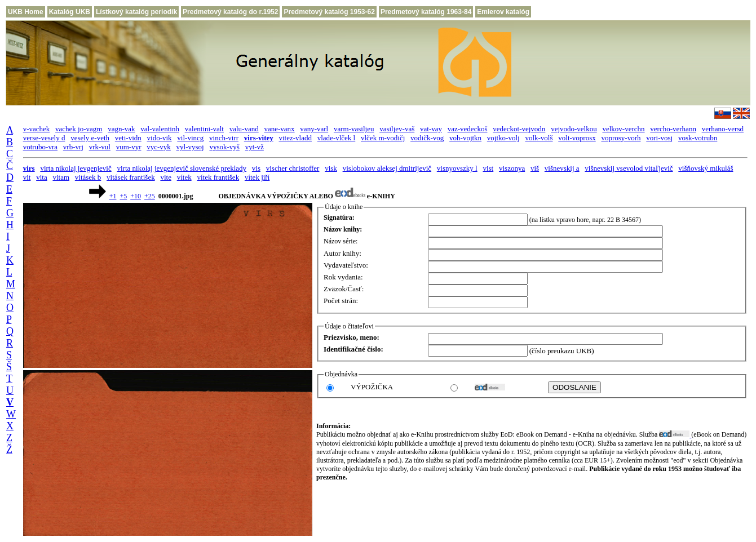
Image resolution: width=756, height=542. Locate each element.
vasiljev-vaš (397, 129)
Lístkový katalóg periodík (136, 12)
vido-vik (160, 138)
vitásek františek (131, 177)
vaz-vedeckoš (468, 129)
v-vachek (37, 129)
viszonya (512, 168)
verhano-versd (723, 129)
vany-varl (314, 129)
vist (488, 168)
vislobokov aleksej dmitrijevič (387, 168)
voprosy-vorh (621, 138)
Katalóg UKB (70, 12)
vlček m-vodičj (383, 138)
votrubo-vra (40, 147)
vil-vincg (190, 138)
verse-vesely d (44, 138)
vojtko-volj (503, 138)
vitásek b (88, 177)
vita (42, 177)
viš (535, 168)
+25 (150, 196)
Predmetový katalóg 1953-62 (329, 12)
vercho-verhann (673, 129)
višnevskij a (562, 168)
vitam (61, 177)
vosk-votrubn (698, 138)
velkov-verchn (623, 129)
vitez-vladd (295, 138)
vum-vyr (129, 147)
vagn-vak (121, 129)
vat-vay (431, 129)
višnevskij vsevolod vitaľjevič (629, 168)
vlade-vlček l (337, 138)
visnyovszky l (457, 168)
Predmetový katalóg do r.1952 (230, 12)
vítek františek (218, 177)
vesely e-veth (90, 138)
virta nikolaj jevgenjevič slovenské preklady (182, 168)
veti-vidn (128, 138)
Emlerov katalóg (503, 12)
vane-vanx (279, 129)
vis (256, 168)
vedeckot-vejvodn (519, 129)
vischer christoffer (293, 168)
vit (27, 177)
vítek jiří (257, 177)
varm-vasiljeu (354, 129)
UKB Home (26, 12)
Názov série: (341, 241)
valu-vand (244, 129)
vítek (184, 177)
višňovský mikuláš (706, 168)
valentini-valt (204, 129)
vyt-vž (255, 147)
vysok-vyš (224, 147)
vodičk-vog (427, 138)
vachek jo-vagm (79, 129)
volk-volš (539, 138)
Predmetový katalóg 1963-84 (426, 12)
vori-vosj (659, 138)
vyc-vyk (159, 147)
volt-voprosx (577, 138)
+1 (113, 196)
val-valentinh (160, 129)
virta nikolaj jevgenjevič (76, 168)
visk (331, 168)
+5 (123, 196)
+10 (136, 196)
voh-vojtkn (465, 138)
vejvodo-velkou (574, 129)
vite (166, 177)
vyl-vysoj (190, 147)
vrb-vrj (73, 147)
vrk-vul (100, 147)
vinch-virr (224, 138)
